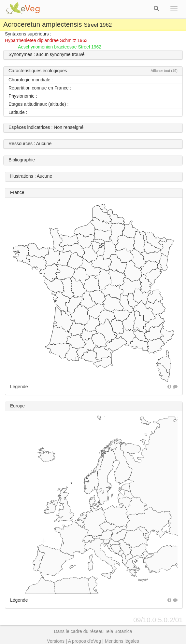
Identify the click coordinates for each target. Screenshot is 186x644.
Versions (56, 641)
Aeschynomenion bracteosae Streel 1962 (60, 47)
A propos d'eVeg (85, 641)
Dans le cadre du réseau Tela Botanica (93, 631)
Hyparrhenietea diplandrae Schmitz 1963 (46, 40)
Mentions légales (122, 641)
